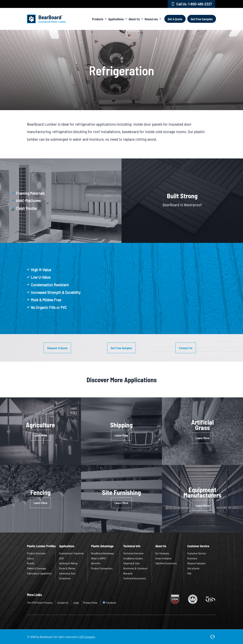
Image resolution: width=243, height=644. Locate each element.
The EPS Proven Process (40, 602)
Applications (118, 19)
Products (99, 19)
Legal (76, 602)
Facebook (111, 602)
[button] (57, 348)
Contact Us (63, 602)
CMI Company (87, 637)
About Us (136, 19)
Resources (153, 19)
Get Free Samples (202, 19)
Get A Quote (175, 19)
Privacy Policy (90, 602)
